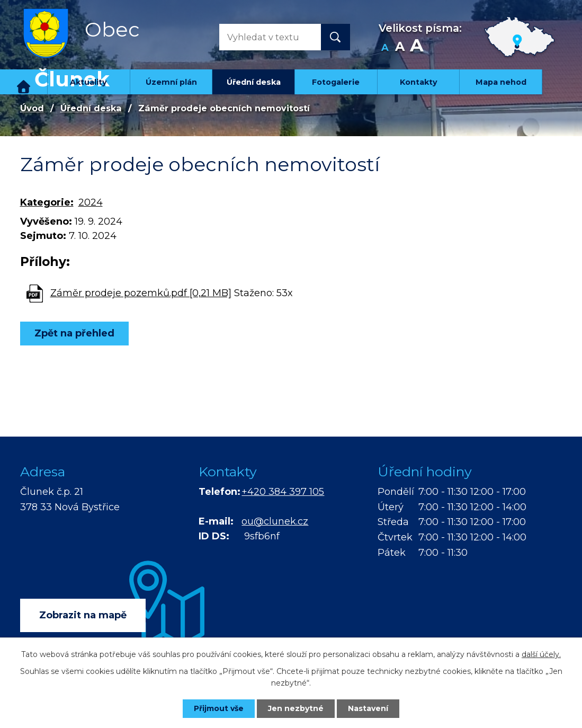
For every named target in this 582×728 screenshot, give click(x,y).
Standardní (400, 48)
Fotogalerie (336, 82)
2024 (91, 202)
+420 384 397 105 (283, 492)
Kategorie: (47, 202)
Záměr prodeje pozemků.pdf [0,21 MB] (141, 293)
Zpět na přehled (74, 333)
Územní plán (171, 82)
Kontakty (419, 82)
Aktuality (88, 82)
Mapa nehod (501, 82)
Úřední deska (254, 82)
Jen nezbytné (296, 708)
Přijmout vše (219, 708)
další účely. (541, 654)
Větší (417, 48)
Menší (385, 48)
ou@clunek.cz (275, 521)
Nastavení (368, 708)
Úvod (24, 82)
